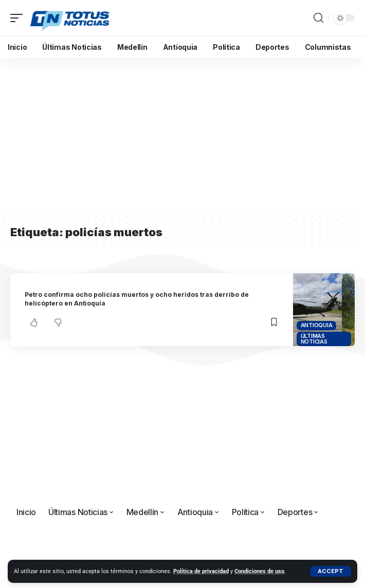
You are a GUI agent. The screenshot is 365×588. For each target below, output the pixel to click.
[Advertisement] (182, 135)
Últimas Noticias (314, 339)
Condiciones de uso (259, 571)
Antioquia (317, 325)
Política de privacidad (201, 571)
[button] (331, 571)
